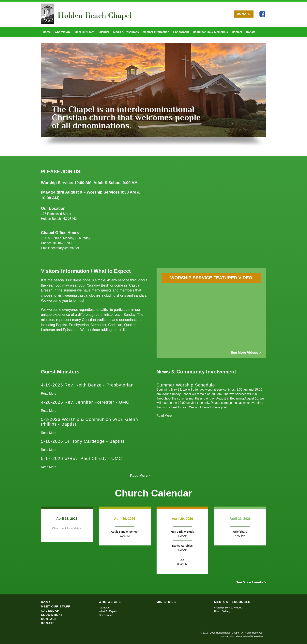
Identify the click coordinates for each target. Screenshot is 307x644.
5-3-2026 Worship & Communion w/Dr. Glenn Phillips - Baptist (90, 422)
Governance (106, 615)
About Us (104, 608)
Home (47, 32)
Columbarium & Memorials (210, 32)
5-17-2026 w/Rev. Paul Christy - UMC (82, 458)
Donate (251, 32)
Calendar (103, 32)
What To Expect (108, 611)
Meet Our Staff (84, 32)
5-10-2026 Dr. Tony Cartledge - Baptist (83, 441)
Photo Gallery (222, 611)
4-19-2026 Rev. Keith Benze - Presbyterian (87, 385)
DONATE (244, 14)
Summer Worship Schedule (186, 385)
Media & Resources (126, 32)
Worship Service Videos (228, 608)
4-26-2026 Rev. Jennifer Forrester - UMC (85, 402)
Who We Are (63, 32)
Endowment (181, 32)
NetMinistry (258, 636)
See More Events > (251, 582)
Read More (49, 393)
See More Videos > (246, 353)
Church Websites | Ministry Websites (236, 636)
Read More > (140, 476)
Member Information (156, 32)
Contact (237, 32)
